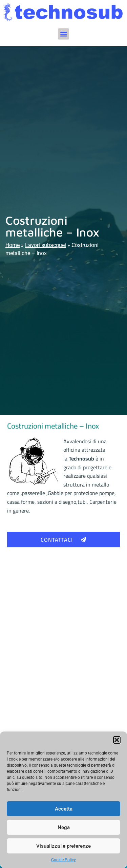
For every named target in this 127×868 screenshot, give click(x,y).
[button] (117, 740)
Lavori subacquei (46, 245)
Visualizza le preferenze (63, 846)
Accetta (64, 809)
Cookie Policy (63, 860)
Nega (64, 827)
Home (13, 245)
